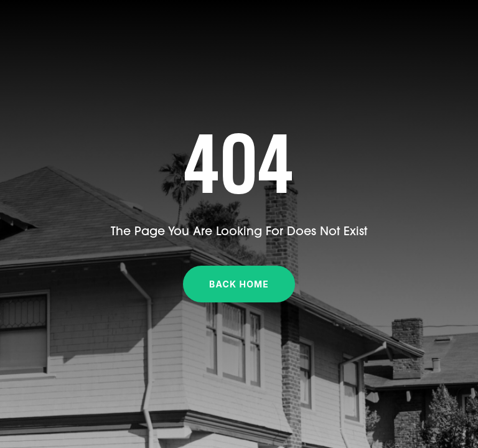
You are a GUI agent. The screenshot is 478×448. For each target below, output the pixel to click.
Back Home (239, 284)
